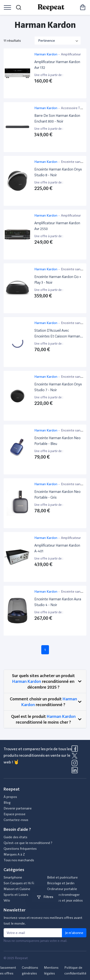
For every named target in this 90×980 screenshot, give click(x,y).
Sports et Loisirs (16, 895)
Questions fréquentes (20, 849)
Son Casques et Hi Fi (19, 883)
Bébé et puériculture (62, 877)
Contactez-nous (16, 820)
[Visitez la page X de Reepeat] (76, 757)
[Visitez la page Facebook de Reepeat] (76, 750)
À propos (10, 797)
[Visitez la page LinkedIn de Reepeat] (75, 772)
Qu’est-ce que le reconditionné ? (28, 843)
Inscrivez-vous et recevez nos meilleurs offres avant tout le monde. (43, 921)
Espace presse (15, 814)
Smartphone (13, 877)
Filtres (45, 897)
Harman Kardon (27, 681)
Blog (7, 803)
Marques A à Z (14, 854)
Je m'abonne (74, 933)
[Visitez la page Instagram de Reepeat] (76, 764)
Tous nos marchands (19, 860)
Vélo (7, 900)
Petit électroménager (63, 895)
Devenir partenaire (18, 808)
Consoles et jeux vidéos (65, 900)
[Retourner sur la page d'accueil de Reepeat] (51, 7)
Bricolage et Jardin (61, 883)
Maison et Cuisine (17, 889)
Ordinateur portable (62, 889)
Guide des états (15, 837)
